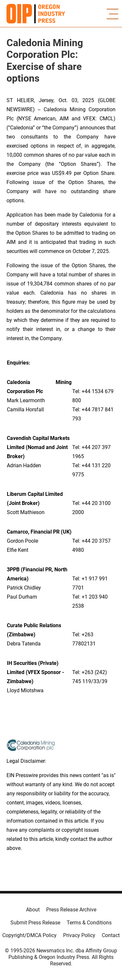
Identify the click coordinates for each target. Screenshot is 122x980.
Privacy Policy (79, 935)
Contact (111, 935)
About (33, 910)
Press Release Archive (71, 910)
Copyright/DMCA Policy (29, 935)
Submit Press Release (35, 923)
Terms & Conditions (89, 923)
